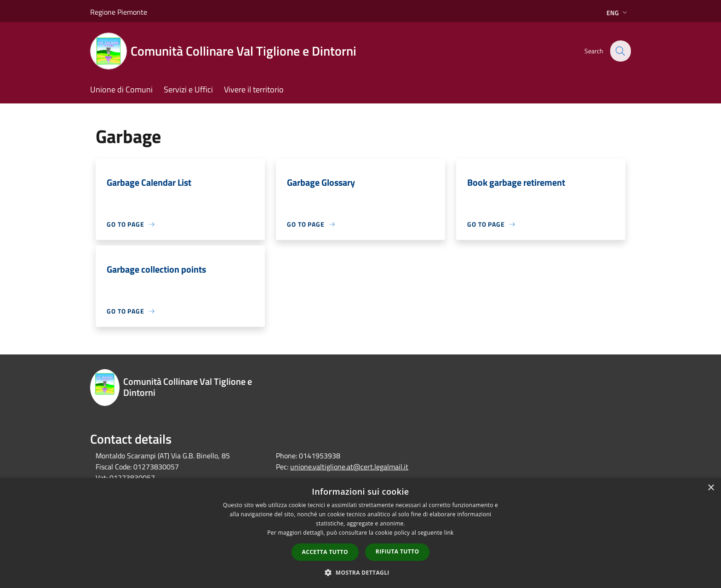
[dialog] (360, 533)
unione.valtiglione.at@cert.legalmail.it (349, 467)
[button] (360, 572)
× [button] (711, 488)
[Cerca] (620, 51)
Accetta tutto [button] (325, 552)
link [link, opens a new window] (449, 533)
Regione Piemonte (119, 12)
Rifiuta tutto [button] (398, 551)
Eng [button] (618, 13)
